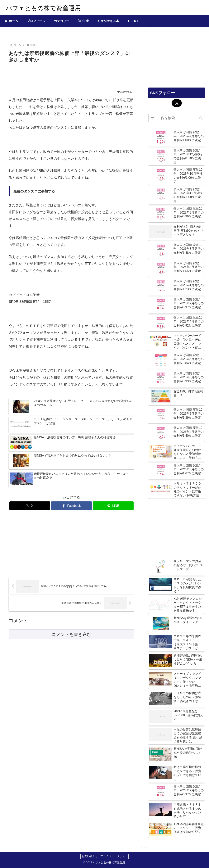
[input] (177, 118)
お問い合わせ (89, 856)
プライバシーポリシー (115, 856)
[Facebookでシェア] (71, 506)
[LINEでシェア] (113, 506)
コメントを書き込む (71, 634)
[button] (201, 118)
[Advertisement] (71, 75)
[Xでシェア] (30, 506)
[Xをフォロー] (177, 103)
